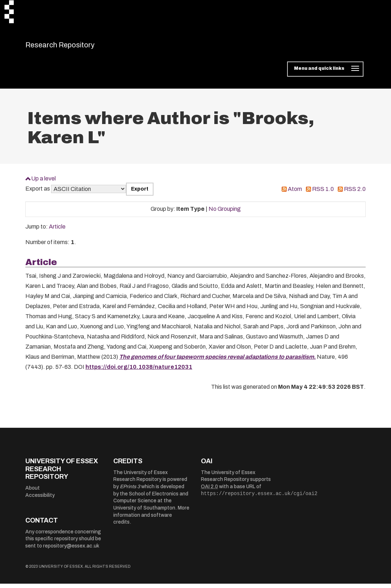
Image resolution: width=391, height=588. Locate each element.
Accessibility (40, 500)
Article (57, 231)
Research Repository (76, 47)
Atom (295, 194)
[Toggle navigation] (325, 74)
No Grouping (225, 214)
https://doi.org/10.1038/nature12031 (139, 372)
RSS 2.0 (355, 194)
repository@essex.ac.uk (71, 550)
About (33, 492)
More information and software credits (151, 520)
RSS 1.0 (323, 194)
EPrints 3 (130, 491)
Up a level (43, 183)
